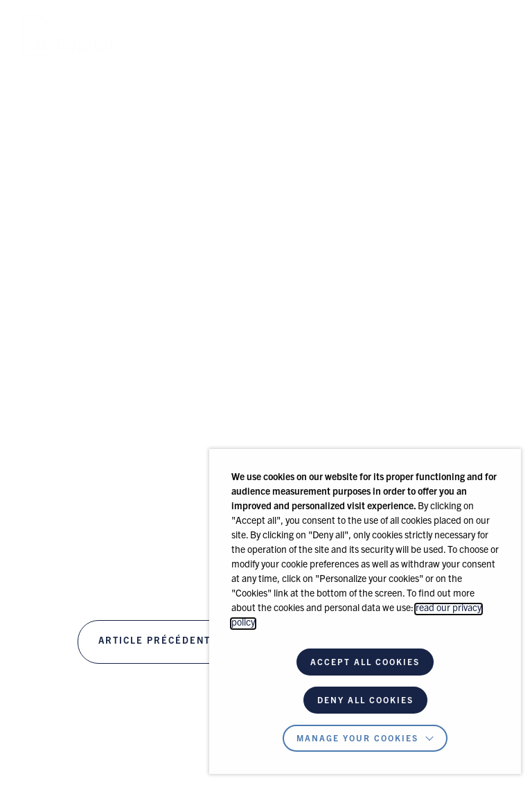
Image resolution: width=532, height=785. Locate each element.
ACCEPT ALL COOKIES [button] (365, 663)
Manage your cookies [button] (357, 739)
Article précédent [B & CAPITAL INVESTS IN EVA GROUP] (154, 642)
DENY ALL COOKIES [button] (365, 701)
